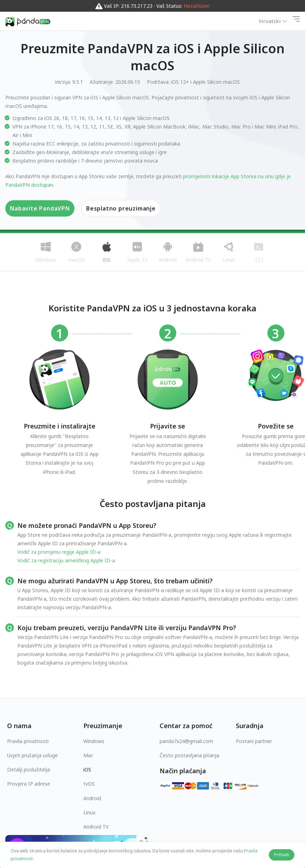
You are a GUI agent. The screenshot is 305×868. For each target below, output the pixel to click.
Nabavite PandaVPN (40, 208)
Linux (89, 812)
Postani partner (254, 741)
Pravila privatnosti (28, 741)
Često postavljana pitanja (189, 755)
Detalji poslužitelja (29, 769)
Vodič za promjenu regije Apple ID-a (59, 552)
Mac (88, 755)
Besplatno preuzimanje (121, 208)
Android (92, 798)
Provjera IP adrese (29, 784)
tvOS (89, 784)
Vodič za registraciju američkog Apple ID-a (66, 560)
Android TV (96, 827)
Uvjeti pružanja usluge (32, 755)
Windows (94, 741)
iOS (87, 769)
